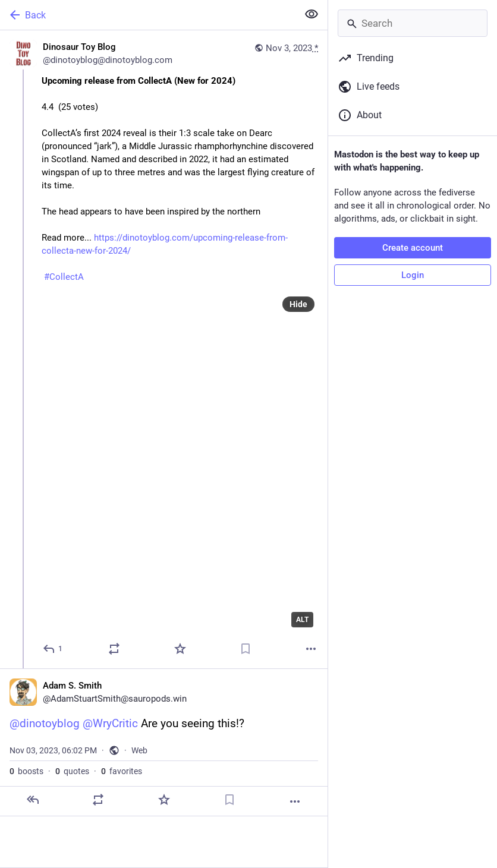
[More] (311, 649)
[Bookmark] (246, 649)
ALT (302, 620)
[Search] (413, 23)
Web (139, 750)
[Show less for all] (312, 14)
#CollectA (64, 277)
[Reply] (53, 649)
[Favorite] (180, 649)
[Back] (148, 15)
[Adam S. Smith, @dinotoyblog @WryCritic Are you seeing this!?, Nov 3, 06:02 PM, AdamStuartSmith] (164, 742)
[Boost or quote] (114, 649)
